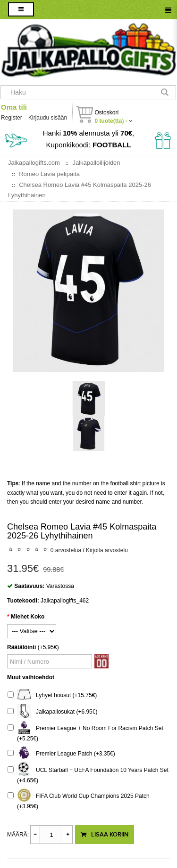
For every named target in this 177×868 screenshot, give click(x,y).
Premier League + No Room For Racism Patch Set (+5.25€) (85, 732)
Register (12, 118)
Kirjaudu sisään (48, 118)
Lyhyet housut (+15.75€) (52, 695)
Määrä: (18, 835)
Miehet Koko (28, 617)
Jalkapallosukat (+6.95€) (52, 712)
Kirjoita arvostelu (107, 550)
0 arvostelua (66, 550)
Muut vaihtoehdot (31, 677)
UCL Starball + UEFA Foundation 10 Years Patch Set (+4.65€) (88, 774)
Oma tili (14, 107)
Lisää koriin (105, 835)
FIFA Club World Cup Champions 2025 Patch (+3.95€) (79, 800)
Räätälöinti (21, 647)
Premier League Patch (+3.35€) (61, 754)
